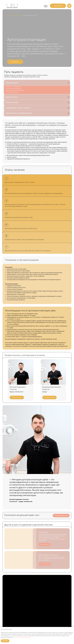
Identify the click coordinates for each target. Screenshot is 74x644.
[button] (58, 6)
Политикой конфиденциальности (22, 637)
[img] (69, 6)
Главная (10, 15)
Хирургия (18, 15)
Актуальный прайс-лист (61, 516)
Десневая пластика (48, 555)
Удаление (43, 532)
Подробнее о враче (17, 397)
